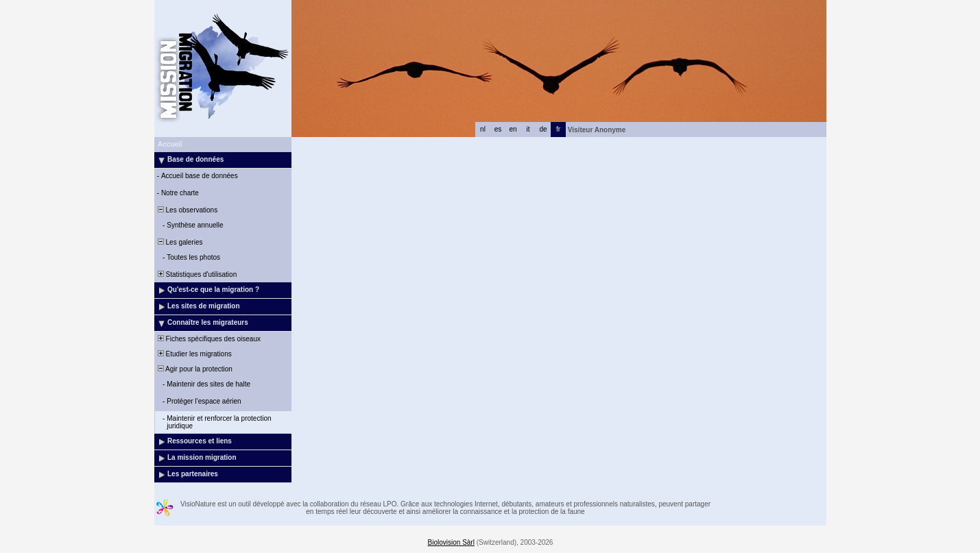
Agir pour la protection (194, 369)
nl (483, 129)
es (498, 129)
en (513, 129)
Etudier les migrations (194, 354)
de (543, 129)
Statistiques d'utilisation (196, 274)
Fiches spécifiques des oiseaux (208, 339)
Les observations (187, 210)
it (528, 129)
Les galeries (179, 242)
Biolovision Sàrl (451, 542)
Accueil (170, 144)
